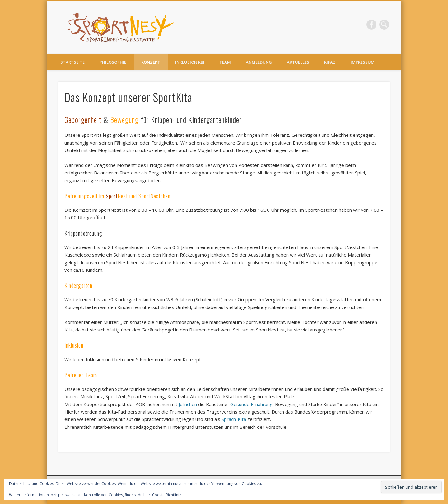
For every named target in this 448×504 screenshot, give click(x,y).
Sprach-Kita (234, 419)
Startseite (72, 62)
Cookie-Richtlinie (167, 495)
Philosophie (113, 62)
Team (225, 62)
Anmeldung (259, 62)
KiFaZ (330, 62)
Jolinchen (188, 404)
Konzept (151, 62)
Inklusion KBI (190, 62)
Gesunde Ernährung (251, 404)
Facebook (371, 25)
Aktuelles (298, 62)
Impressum (363, 62)
